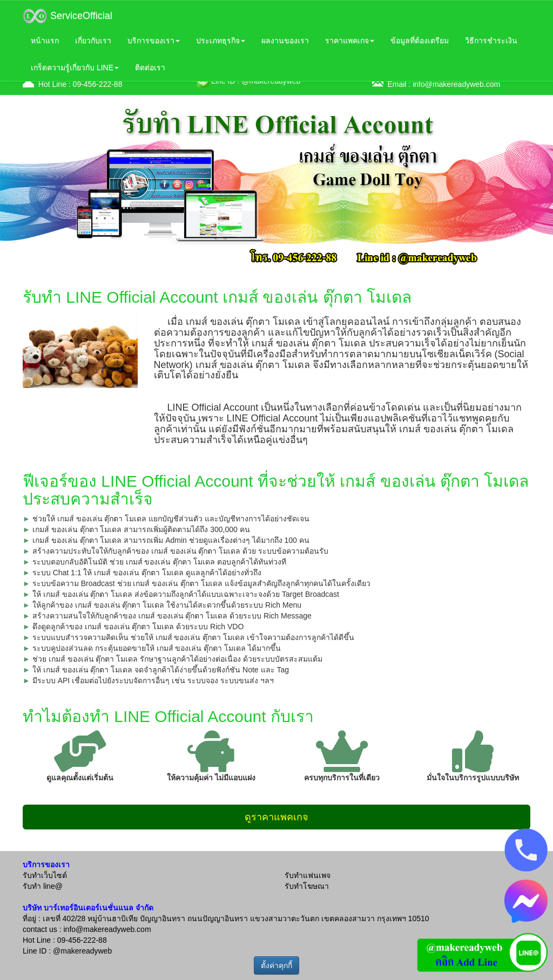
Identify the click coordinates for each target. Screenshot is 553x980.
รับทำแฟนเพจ (308, 875)
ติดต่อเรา (150, 67)
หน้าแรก (45, 40)
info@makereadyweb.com (456, 84)
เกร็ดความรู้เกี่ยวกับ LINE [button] (75, 67)
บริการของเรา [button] (154, 40)
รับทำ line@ (43, 886)
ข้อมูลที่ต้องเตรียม (420, 40)
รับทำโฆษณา (307, 886)
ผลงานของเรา (285, 40)
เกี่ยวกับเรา (93, 40)
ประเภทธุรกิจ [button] (221, 40)
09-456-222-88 (98, 84)
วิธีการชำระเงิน (491, 40)
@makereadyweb (82, 951)
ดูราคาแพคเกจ (276, 817)
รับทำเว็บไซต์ (45, 875)
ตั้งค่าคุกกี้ (276, 965)
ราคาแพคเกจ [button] (350, 40)
